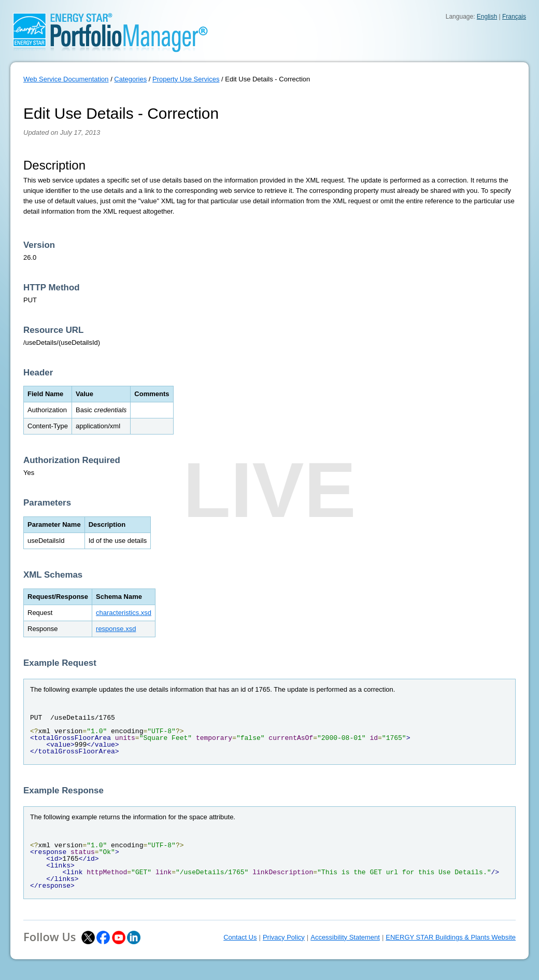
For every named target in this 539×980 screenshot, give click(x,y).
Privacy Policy (284, 937)
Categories (130, 79)
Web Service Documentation (66, 79)
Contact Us (240, 937)
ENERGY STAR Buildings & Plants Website (451, 937)
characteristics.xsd (124, 613)
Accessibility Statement (345, 937)
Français (514, 17)
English (487, 17)
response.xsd (116, 629)
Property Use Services (186, 79)
